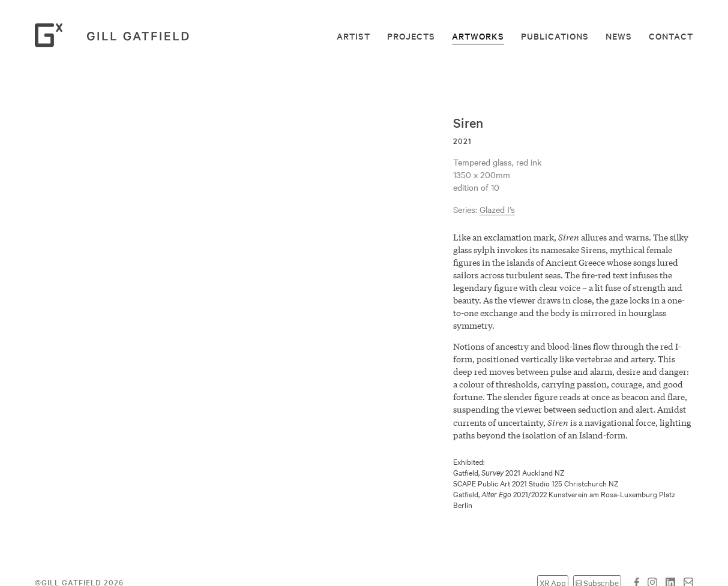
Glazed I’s (497, 209)
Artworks (478, 36)
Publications (555, 36)
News (619, 36)
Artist (353, 36)
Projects (411, 36)
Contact (671, 36)
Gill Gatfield (116, 35)
